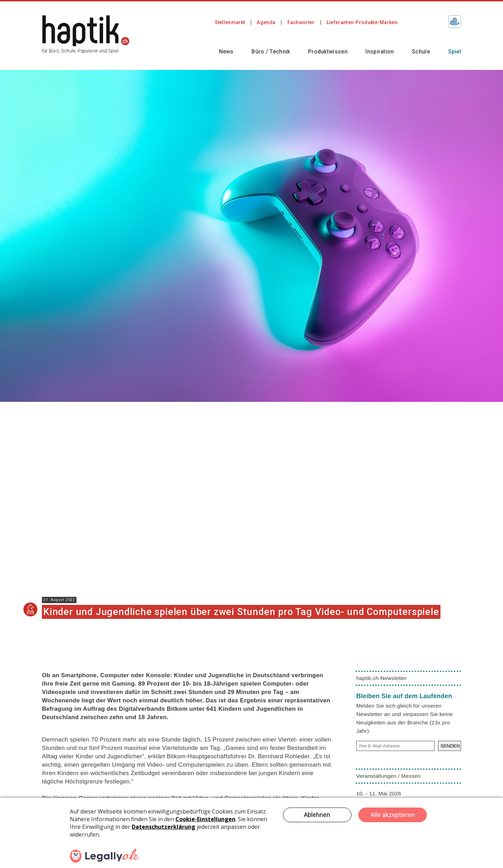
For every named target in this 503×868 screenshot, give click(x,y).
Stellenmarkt (230, 22)
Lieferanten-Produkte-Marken (362, 22)
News (226, 52)
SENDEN (450, 746)
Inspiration (380, 52)
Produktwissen (328, 52)
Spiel (455, 52)
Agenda (266, 22)
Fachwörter (301, 22)
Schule (421, 52)
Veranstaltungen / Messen (388, 776)
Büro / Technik (271, 52)
